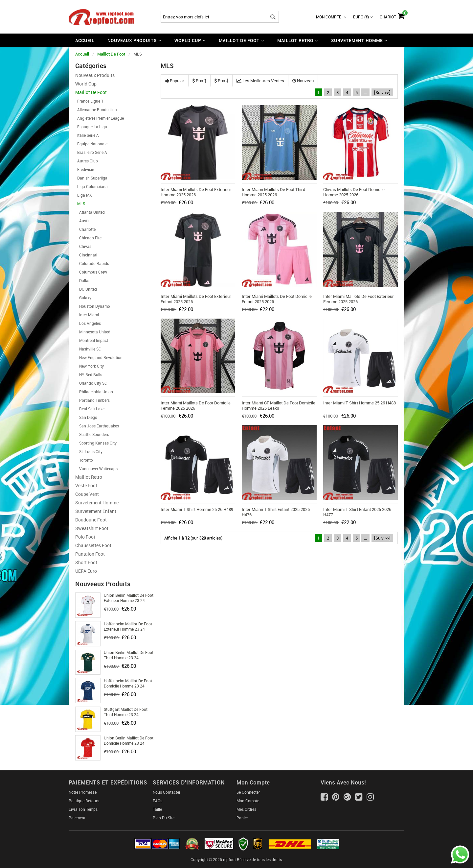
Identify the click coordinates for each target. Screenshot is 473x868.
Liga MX (84, 195)
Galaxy (83, 298)
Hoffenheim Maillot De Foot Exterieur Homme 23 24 (128, 626)
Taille (157, 809)
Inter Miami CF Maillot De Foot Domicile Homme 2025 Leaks (279, 405)
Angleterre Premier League (100, 118)
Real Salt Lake (90, 409)
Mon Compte (331, 17)
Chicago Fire (88, 238)
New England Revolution (99, 357)
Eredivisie (85, 169)
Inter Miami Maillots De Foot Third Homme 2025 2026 (273, 192)
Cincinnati (86, 255)
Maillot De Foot (111, 54)
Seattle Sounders (92, 434)
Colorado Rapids (92, 263)
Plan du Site (164, 818)
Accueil (85, 40)
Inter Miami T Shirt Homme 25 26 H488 (360, 403)
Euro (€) (363, 17)
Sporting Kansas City (96, 443)
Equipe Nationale (91, 144)
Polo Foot (85, 537)
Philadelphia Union (94, 392)
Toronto (84, 460)
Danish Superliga (91, 178)
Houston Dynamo (93, 306)
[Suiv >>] (382, 92)
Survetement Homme (97, 503)
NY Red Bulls (89, 374)
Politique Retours (84, 801)
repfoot (229, 859)
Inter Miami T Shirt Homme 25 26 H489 (197, 509)
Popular (175, 81)
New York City (90, 366)
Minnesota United (93, 332)
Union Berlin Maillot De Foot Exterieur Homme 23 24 (129, 598)
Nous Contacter (167, 792)
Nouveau (303, 81)
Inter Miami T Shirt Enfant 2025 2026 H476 (276, 512)
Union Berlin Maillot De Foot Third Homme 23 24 (129, 655)
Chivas (83, 246)
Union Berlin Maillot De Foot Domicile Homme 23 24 (129, 740)
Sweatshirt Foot (92, 528)
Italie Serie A (87, 135)
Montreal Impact (92, 340)
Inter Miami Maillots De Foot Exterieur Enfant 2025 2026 (196, 299)
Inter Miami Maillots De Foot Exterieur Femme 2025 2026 (359, 299)
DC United (86, 289)
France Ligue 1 (89, 101)
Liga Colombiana (91, 186)
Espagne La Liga (91, 127)
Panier (242, 818)
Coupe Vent (87, 494)
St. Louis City (89, 451)
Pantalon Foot (90, 554)
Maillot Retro (89, 477)
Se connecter (248, 792)
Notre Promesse (83, 792)
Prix (199, 81)
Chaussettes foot (93, 545)
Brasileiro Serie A (91, 152)
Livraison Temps (83, 809)
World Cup (86, 84)
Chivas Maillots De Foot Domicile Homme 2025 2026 (354, 192)
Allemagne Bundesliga (96, 109)
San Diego (86, 417)
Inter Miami (87, 315)
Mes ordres (246, 809)
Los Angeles (88, 323)
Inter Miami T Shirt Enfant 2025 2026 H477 (357, 512)
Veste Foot (86, 485)
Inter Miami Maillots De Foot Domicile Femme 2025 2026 (196, 405)
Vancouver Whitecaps (96, 469)
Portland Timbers (92, 400)
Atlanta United (90, 212)
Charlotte (85, 229)
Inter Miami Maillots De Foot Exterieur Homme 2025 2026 (196, 192)
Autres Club (87, 161)
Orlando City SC (91, 383)
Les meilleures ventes (260, 81)
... (365, 92)
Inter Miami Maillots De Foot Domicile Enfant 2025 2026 (277, 299)
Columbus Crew (91, 272)
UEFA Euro (86, 571)
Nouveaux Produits (95, 75)
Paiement (77, 818)
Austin (83, 221)
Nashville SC (88, 349)
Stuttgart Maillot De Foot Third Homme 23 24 (126, 712)
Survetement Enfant (96, 511)
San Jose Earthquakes (97, 426)
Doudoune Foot (91, 520)
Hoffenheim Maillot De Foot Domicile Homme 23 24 (128, 683)
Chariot (392, 15)
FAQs (158, 801)
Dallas (83, 280)
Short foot (86, 562)
